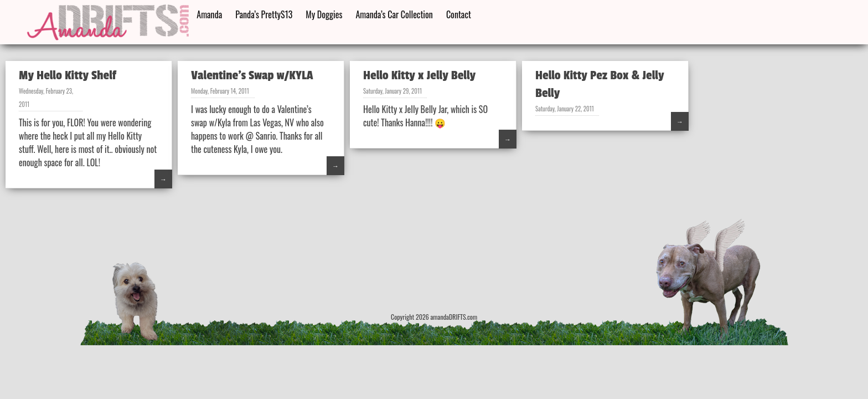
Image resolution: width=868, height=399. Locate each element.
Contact (459, 14)
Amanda (209, 14)
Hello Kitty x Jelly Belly (419, 75)
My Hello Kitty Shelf (68, 75)
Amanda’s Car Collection (394, 14)
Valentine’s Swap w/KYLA (252, 75)
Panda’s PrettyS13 (264, 14)
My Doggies (324, 14)
